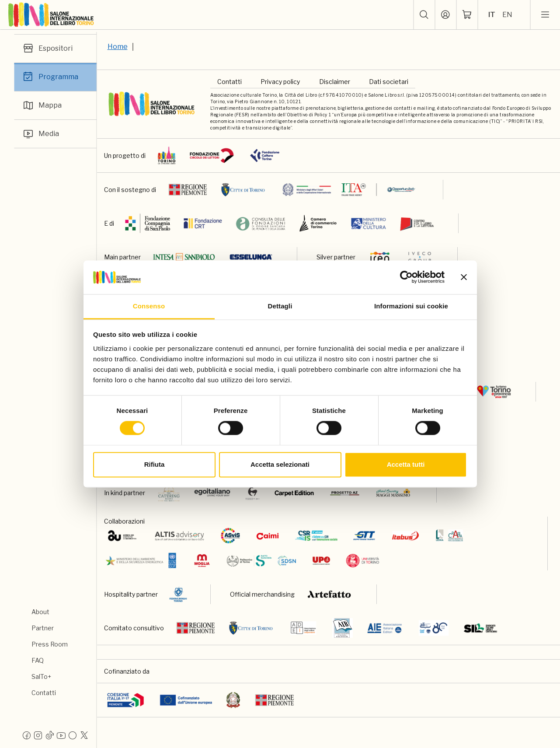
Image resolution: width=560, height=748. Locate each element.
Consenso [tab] (149, 306)
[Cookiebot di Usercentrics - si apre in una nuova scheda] (406, 277)
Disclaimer (335, 82)
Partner (43, 628)
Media (40, 134)
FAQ (38, 660)
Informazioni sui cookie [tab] (411, 306)
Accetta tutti (406, 464)
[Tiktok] (50, 735)
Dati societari (389, 82)
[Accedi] (445, 15)
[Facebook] (27, 735)
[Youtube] (61, 735)
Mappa (41, 105)
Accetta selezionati (280, 464)
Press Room (50, 644)
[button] (424, 15)
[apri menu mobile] (545, 15)
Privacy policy (280, 82)
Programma (50, 77)
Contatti (44, 693)
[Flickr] (73, 735)
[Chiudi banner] (464, 277)
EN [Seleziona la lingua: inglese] (507, 15)
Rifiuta (155, 464)
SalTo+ (41, 676)
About (40, 612)
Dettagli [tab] (280, 306)
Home (118, 47)
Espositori (47, 49)
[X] (84, 735)
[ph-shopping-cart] (467, 15)
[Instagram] (38, 735)
